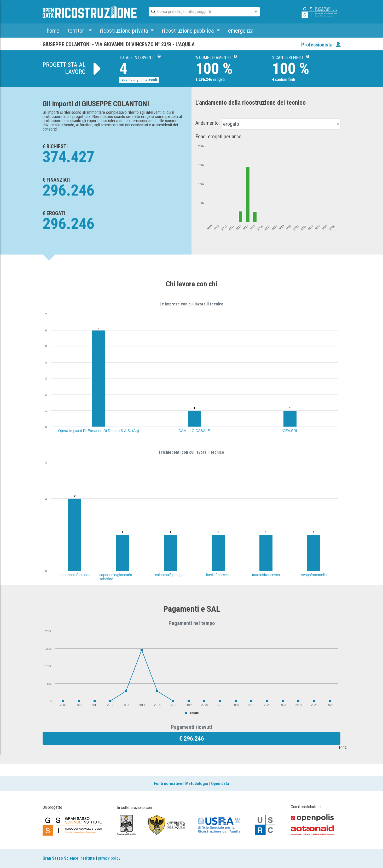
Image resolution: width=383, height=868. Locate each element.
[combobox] (200, 12)
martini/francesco (266, 575)
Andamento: (208, 123)
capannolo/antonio (75, 575)
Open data (220, 784)
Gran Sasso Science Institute (69, 858)
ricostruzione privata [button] (125, 31)
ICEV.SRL (290, 431)
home (53, 31)
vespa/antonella (314, 575)
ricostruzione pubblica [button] (188, 31)
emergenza (241, 31)
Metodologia (197, 784)
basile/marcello (218, 575)
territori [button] (77, 31)
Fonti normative (168, 784)
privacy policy (109, 858)
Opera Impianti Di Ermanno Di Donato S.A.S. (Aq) (98, 431)
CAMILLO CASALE (194, 431)
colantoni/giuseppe (170, 575)
